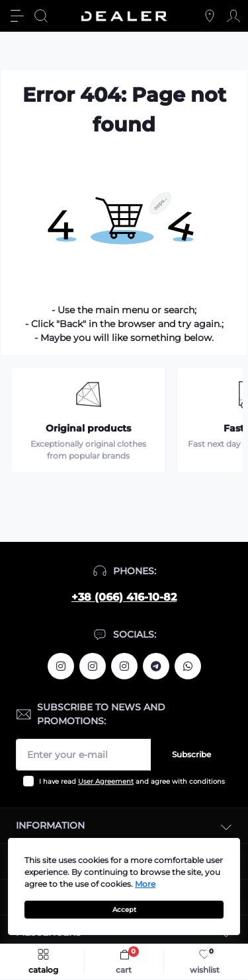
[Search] (41, 16)
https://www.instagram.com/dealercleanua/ (124, 666)
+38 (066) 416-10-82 (124, 597)
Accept (124, 910)
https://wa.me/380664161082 (188, 666)
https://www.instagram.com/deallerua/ (93, 666)
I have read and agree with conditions (132, 781)
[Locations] (210, 16)
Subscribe (191, 754)
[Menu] (17, 16)
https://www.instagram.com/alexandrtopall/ (61, 666)
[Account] (233, 16)
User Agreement (106, 781)
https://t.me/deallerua (156, 666)
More (145, 884)
